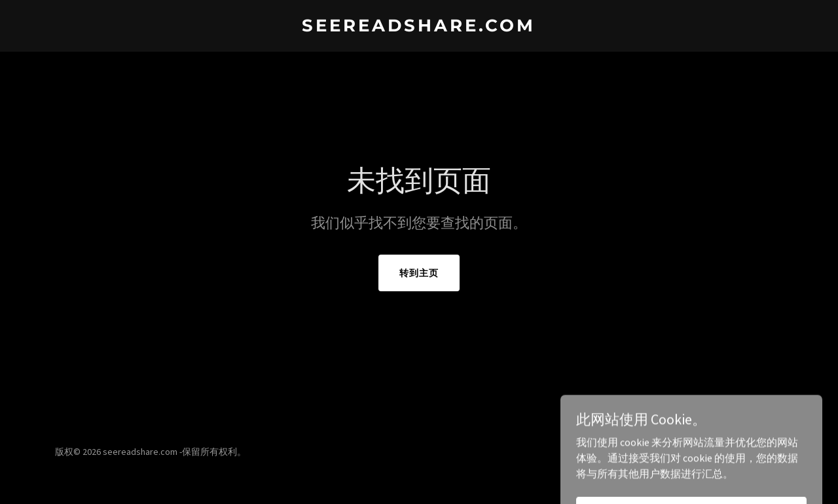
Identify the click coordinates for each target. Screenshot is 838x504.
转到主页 (419, 273)
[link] (419, 27)
